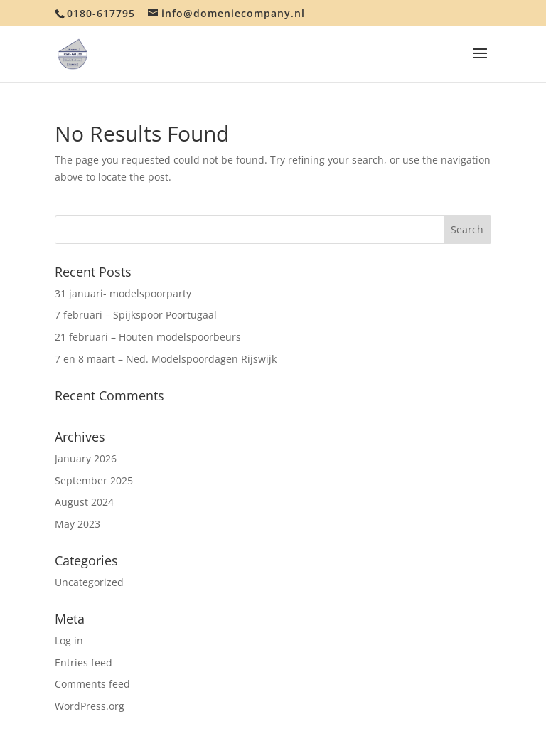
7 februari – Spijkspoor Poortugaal (136, 315)
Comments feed (92, 684)
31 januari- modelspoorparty (123, 293)
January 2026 (86, 458)
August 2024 (84, 502)
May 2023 (77, 524)
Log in (69, 640)
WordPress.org (90, 706)
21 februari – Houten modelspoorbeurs (148, 337)
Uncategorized (89, 582)
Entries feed (84, 662)
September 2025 (94, 480)
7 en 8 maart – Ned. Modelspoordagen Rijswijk (166, 359)
